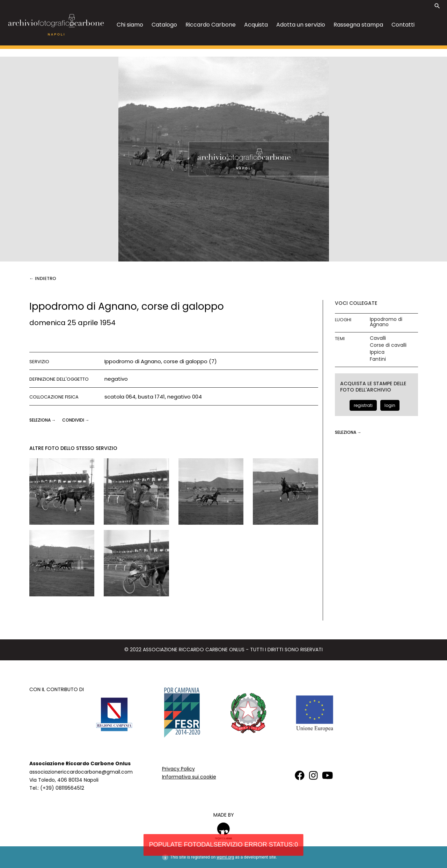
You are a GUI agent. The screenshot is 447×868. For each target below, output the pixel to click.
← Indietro (43, 278)
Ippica (377, 352)
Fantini (378, 359)
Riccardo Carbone (211, 25)
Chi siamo (130, 25)
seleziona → (43, 420)
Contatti (403, 25)
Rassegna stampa (358, 25)
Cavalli (378, 338)
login (390, 405)
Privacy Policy (178, 769)
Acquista (256, 25)
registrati (363, 405)
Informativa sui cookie (189, 777)
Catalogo (164, 25)
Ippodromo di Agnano (386, 322)
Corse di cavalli (388, 345)
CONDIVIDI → (76, 420)
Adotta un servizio (301, 25)
